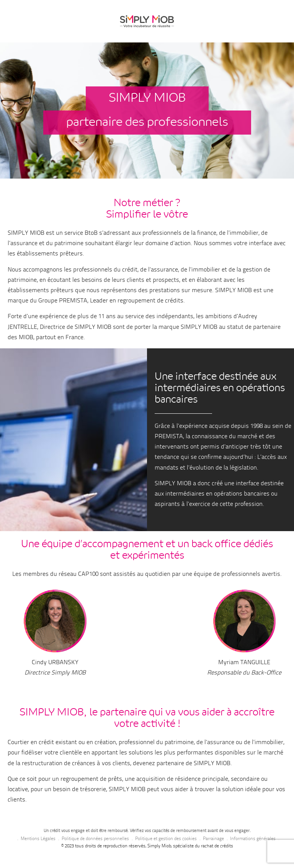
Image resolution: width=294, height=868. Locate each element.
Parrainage (213, 839)
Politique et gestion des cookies (166, 839)
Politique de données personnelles (95, 839)
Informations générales (253, 839)
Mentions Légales (38, 839)
